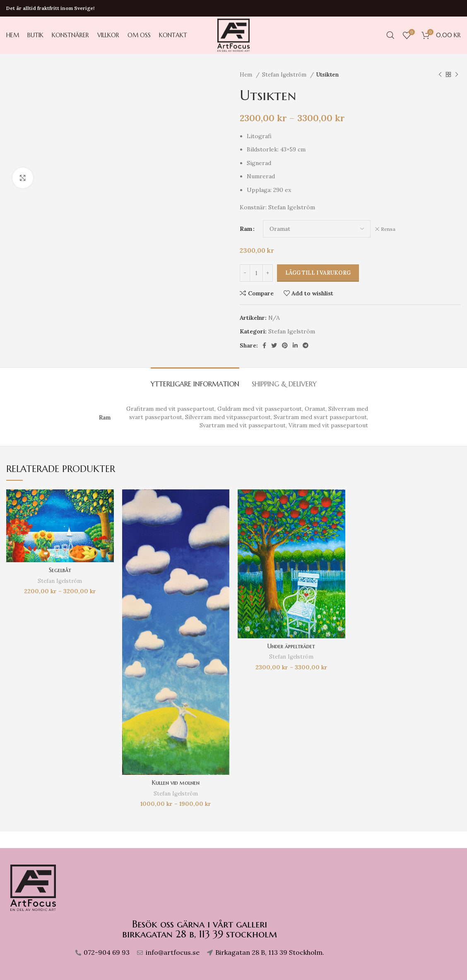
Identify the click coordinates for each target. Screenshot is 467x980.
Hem (247, 75)
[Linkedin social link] (295, 345)
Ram (246, 229)
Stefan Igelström (285, 75)
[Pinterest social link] (285, 345)
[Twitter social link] (274, 345)
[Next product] (457, 75)
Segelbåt (60, 570)
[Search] (390, 35)
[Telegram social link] (306, 345)
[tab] (195, 380)
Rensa (388, 229)
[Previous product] (440, 75)
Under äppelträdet (291, 646)
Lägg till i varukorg (318, 273)
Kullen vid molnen (176, 783)
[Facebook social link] (264, 345)
